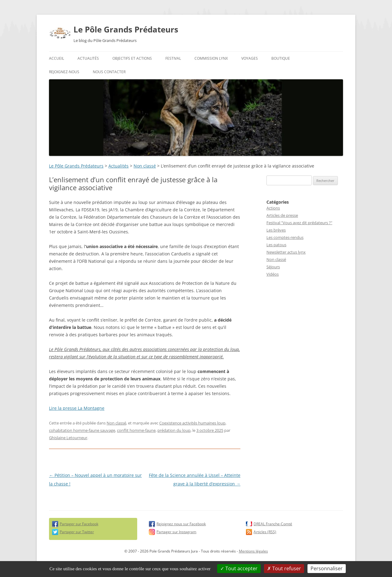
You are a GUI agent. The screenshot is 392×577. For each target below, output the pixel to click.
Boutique (281, 58)
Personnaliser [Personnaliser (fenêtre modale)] (327, 568)
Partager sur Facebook (79, 524)
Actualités (88, 58)
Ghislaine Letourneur (68, 438)
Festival (173, 58)
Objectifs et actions (132, 58)
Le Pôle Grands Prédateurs (126, 29)
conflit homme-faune (136, 430)
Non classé (145, 166)
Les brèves (276, 230)
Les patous (276, 245)
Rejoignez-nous (64, 72)
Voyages (250, 58)
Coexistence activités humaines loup (192, 423)
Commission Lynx (211, 58)
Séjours (273, 267)
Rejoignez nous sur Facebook (181, 524)
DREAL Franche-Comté (273, 524)
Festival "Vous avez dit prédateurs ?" (299, 223)
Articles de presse (282, 215)
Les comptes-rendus (285, 237)
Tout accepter (239, 568)
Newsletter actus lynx (286, 252)
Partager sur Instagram (176, 532)
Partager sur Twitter (77, 532)
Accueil (57, 58)
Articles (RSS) (265, 532)
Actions (273, 208)
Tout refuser (284, 568)
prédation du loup (174, 430)
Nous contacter (109, 72)
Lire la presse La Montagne (77, 408)
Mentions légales (253, 551)
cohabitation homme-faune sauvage (82, 430)
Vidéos (273, 274)
